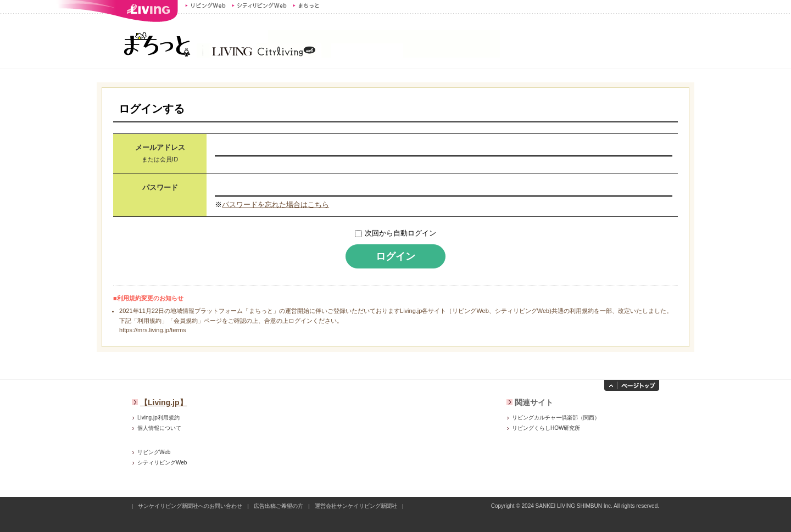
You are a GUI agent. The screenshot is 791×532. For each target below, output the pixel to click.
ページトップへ (632, 385)
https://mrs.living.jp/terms (153, 330)
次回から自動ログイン (400, 233)
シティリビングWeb (259, 5)
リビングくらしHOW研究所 (546, 428)
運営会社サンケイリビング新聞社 (356, 506)
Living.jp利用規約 (158, 418)
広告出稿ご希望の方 (278, 506)
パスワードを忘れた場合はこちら (275, 205)
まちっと (307, 5)
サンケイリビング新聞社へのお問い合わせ (190, 506)
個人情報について (159, 428)
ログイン (396, 256)
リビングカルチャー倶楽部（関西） (556, 418)
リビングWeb (205, 5)
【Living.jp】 (164, 402)
